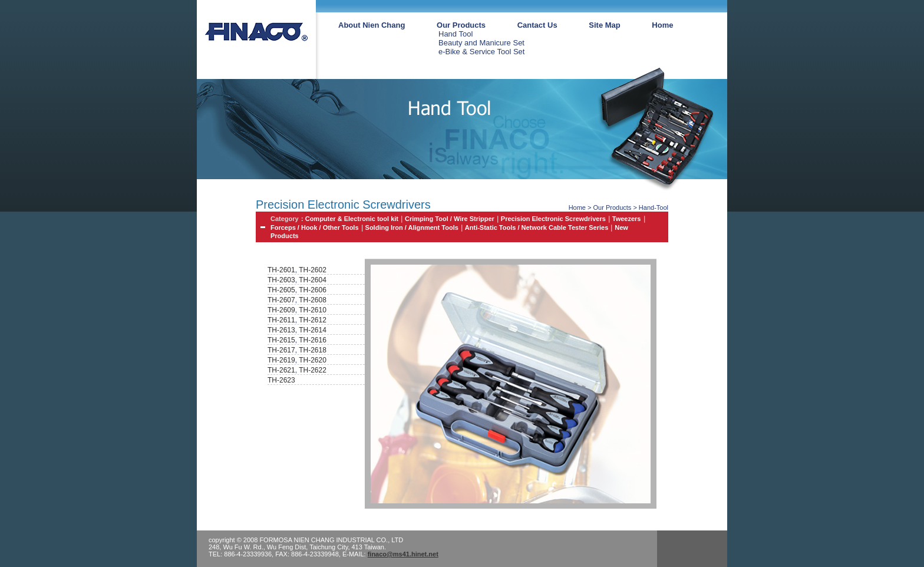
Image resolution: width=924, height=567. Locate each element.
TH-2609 (281, 310)
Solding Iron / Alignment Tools (412, 228)
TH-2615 (281, 340)
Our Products (461, 25)
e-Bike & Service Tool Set (481, 52)
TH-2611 (281, 320)
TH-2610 (313, 310)
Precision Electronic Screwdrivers (553, 219)
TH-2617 (281, 350)
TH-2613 (281, 330)
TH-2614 (313, 330)
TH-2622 (313, 370)
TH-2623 (281, 380)
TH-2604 (313, 280)
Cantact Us (537, 25)
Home (662, 25)
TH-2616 (313, 340)
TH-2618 (313, 350)
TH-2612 (313, 320)
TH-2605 (281, 290)
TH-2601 (281, 270)
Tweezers (627, 219)
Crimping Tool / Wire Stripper (450, 219)
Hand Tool (456, 34)
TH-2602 (313, 270)
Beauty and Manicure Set (481, 43)
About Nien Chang (372, 25)
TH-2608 (313, 300)
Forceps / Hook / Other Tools (315, 228)
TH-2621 (281, 370)
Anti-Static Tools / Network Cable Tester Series (537, 228)
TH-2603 (281, 280)
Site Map (604, 25)
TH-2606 (313, 290)
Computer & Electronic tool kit (352, 219)
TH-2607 (281, 300)
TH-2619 (281, 360)
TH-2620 (313, 360)
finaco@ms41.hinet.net (403, 554)
